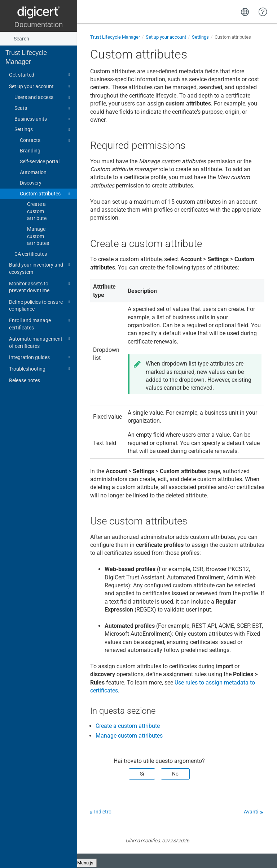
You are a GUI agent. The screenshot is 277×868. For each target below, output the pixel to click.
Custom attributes (46, 194)
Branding (30, 151)
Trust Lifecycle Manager (26, 57)
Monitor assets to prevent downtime (41, 287)
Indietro (103, 812)
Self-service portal (40, 161)
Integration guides (41, 357)
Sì (142, 774)
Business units (43, 119)
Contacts (46, 141)
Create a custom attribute (37, 211)
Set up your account (41, 86)
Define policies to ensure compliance (41, 305)
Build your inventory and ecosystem (41, 268)
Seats (43, 108)
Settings (43, 130)
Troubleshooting (41, 369)
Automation (33, 172)
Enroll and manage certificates (41, 323)
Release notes (25, 380)
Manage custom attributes (38, 236)
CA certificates (31, 254)
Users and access (43, 98)
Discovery (31, 183)
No (175, 774)
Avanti (251, 812)
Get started (41, 75)
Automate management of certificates (41, 342)
